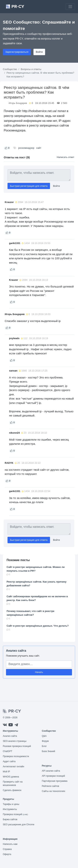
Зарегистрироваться (17, 52)
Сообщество (10, 69)
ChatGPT (8, 751)
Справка (7, 849)
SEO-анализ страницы (15, 741)
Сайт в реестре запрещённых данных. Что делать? (38, 626)
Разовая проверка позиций (17, 746)
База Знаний (49, 751)
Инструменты (10, 809)
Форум (45, 741)
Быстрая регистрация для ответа (29, 186)
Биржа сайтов (10, 819)
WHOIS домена (11, 777)
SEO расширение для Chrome (19, 825)
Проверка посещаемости (16, 756)
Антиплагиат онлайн (14, 767)
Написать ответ (66, 157)
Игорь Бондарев (18, 103)
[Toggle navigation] (70, 7)
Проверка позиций (15, 814)
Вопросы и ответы (31, 69)
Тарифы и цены (11, 804)
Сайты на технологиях (54, 791)
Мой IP (6, 772)
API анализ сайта (51, 771)
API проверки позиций (53, 776)
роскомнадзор (26, 148)
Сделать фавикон (12, 790)
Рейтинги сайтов (51, 786)
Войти (39, 52)
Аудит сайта (9, 761)
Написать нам (10, 844)
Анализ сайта (16, 651)
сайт (39, 148)
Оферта (7, 854)
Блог (44, 746)
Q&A (44, 736)
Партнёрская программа (55, 781)
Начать (39, 672)
